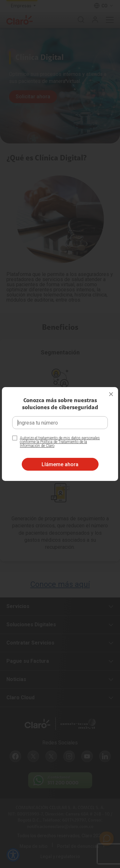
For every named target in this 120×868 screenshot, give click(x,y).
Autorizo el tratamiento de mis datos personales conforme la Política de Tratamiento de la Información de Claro (60, 442)
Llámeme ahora (60, 464)
